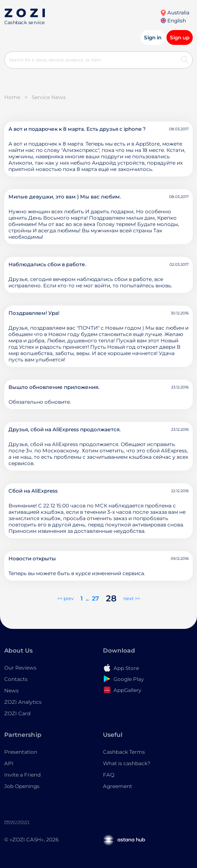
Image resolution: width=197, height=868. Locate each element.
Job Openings (22, 786)
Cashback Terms (124, 752)
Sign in (153, 37)
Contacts (16, 679)
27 (96, 598)
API (9, 763)
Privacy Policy (17, 822)
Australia (175, 12)
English (173, 21)
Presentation (21, 752)
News (11, 690)
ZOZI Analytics (23, 702)
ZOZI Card (17, 713)
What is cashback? (127, 763)
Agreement (118, 786)
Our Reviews (20, 668)
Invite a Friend (22, 775)
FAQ (109, 775)
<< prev (65, 598)
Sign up (180, 37)
